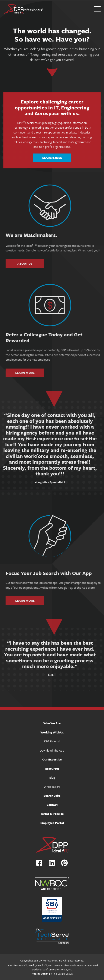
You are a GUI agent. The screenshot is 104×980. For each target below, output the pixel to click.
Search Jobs (52, 157)
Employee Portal (52, 823)
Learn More (40, 372)
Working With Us (52, 732)
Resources (52, 768)
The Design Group (63, 974)
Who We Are (52, 723)
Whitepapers (52, 787)
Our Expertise (52, 759)
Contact (52, 805)
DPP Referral (52, 741)
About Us (40, 263)
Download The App (52, 750)
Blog (52, 777)
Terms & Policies (52, 814)
